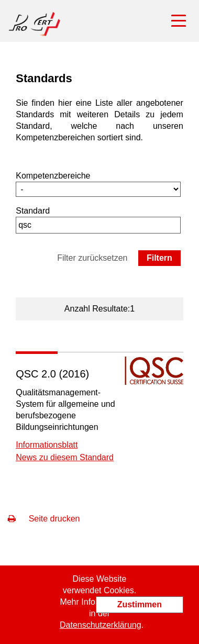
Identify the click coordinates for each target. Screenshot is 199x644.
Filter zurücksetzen (92, 258)
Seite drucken (44, 519)
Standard (33, 211)
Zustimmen (140, 604)
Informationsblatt (47, 445)
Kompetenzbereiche (53, 176)
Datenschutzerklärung (101, 625)
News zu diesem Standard (65, 457)
